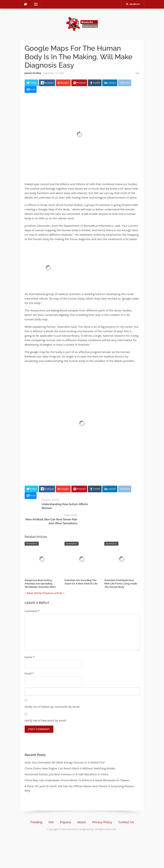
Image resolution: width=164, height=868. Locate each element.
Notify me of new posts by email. (46, 720)
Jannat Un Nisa (33, 73)
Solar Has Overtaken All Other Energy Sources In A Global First (65, 762)
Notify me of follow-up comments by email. (52, 707)
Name (30, 657)
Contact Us (126, 822)
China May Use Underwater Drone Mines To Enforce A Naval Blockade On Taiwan (77, 780)
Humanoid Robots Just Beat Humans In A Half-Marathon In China (67, 774)
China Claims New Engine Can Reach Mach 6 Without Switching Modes (70, 768)
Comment (32, 611)
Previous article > (54, 593)
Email (29, 673)
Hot (51, 822)
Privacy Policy (102, 822)
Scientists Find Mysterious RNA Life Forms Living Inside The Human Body (121, 584)
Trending (36, 822)
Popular (66, 822)
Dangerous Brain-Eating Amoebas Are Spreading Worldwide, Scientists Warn (40, 584)
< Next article (33, 593)
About (82, 822)
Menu (34, 4)
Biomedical (32, 543)
